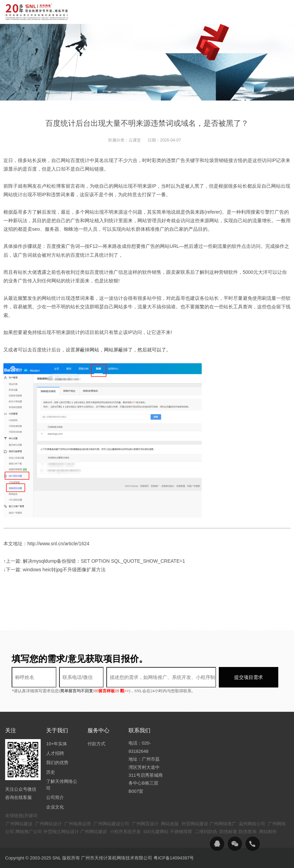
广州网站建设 (19, 824)
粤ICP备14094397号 (174, 858)
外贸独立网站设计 (61, 832)
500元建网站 (156, 832)
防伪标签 (228, 832)
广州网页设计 (145, 824)
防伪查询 (248, 832)
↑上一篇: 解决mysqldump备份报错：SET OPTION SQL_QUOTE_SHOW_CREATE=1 (94, 561)
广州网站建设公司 (111, 824)
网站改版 (170, 824)
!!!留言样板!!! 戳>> (112, 691)
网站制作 (268, 832)
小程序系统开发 (125, 832)
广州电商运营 (78, 824)
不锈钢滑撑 (181, 832)
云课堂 (135, 140)
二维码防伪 (206, 832)
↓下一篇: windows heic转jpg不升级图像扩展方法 (55, 570)
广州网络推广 (223, 824)
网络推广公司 (29, 832)
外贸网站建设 (195, 824)
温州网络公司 (252, 824)
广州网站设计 (49, 824)
